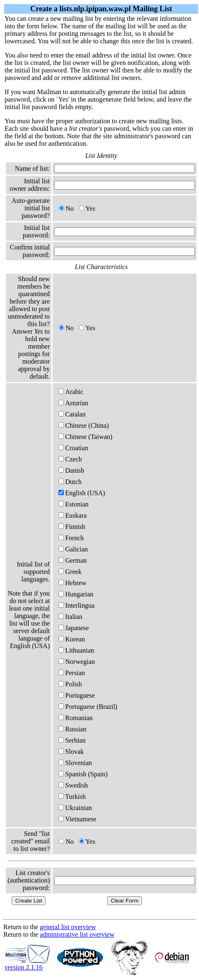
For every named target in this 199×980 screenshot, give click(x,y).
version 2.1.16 (28, 964)
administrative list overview (77, 934)
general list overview (68, 927)
